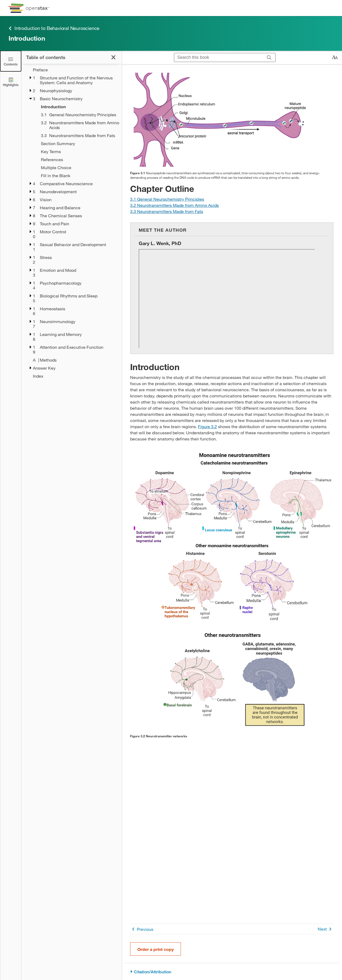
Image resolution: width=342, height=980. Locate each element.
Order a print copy (156, 949)
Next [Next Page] (326, 929)
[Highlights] (11, 82)
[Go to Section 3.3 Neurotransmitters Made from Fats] (167, 211)
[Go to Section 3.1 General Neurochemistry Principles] (167, 199)
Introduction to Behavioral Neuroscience (54, 28)
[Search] (269, 57)
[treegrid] (71, 223)
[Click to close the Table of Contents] (11, 61)
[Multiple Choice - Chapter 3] (78, 168)
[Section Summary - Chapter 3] (78, 144)
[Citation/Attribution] (232, 972)
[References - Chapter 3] (78, 160)
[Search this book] (219, 57)
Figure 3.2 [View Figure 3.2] (207, 426)
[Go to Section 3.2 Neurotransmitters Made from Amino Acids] (174, 205)
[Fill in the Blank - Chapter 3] (78, 176)
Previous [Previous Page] (142, 929)
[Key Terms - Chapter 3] (78, 152)
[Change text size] (335, 57)
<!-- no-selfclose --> (227, 299)
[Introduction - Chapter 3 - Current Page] (78, 107)
